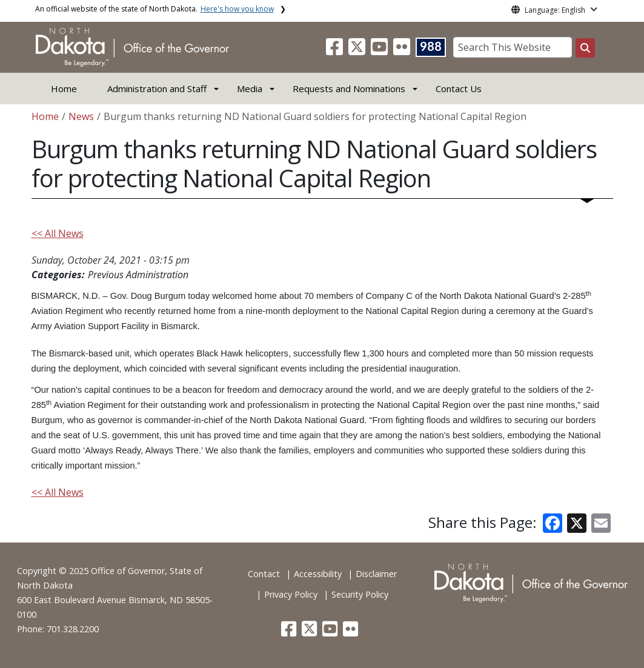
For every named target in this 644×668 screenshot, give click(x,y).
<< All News (58, 233)
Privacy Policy (291, 594)
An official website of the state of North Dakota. (154, 9)
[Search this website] (585, 48)
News (81, 116)
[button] (336, 50)
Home (64, 89)
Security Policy (360, 594)
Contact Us (459, 89)
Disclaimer (376, 574)
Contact (264, 574)
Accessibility (318, 574)
